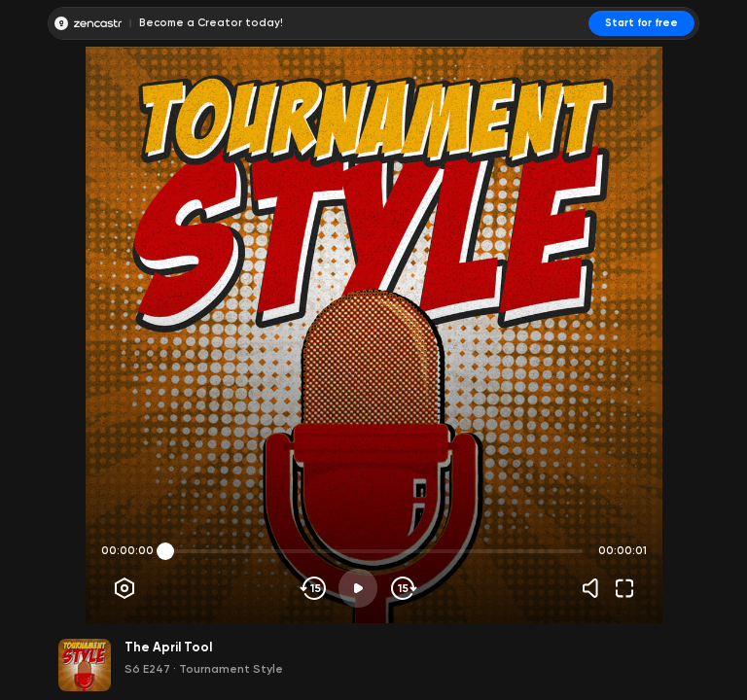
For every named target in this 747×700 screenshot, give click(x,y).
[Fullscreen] (624, 588)
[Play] (358, 588)
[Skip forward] (402, 588)
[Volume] (595, 588)
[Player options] (124, 588)
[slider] (165, 551)
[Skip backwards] (314, 588)
